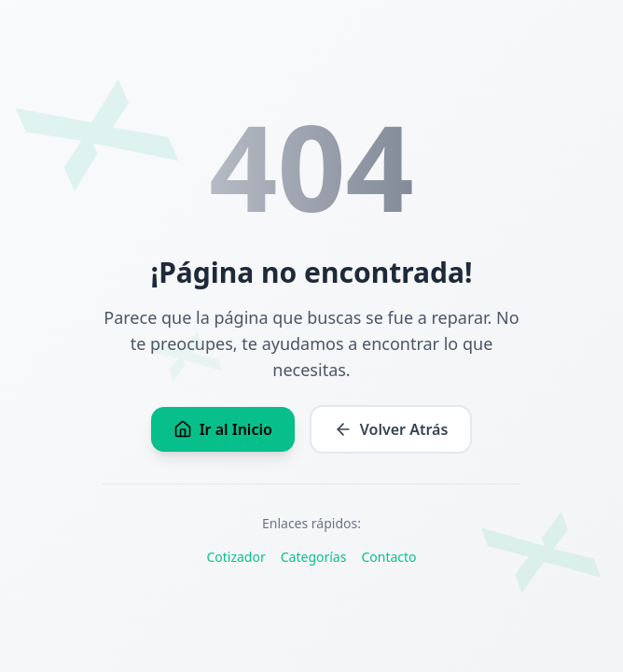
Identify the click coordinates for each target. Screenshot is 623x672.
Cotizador (235, 557)
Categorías (314, 557)
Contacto (388, 557)
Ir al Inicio (223, 429)
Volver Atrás (391, 429)
